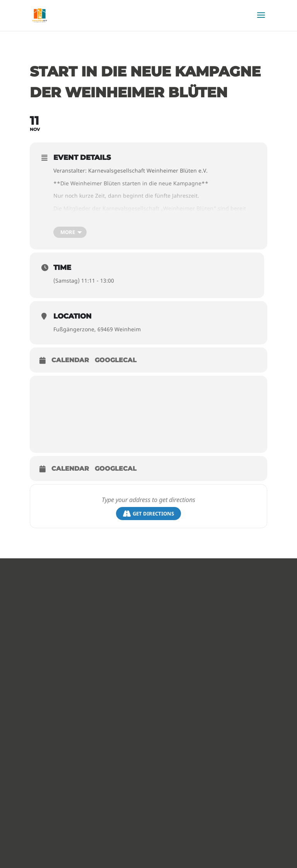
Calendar (70, 360)
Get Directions (148, 514)
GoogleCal (116, 360)
